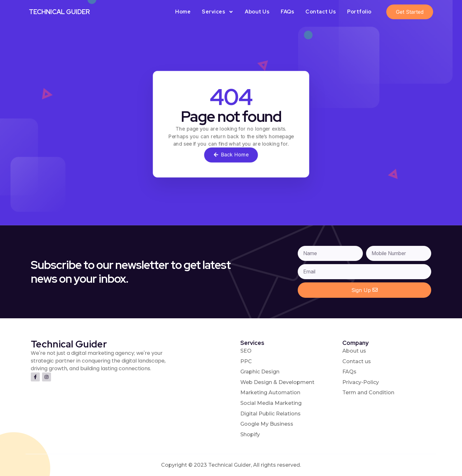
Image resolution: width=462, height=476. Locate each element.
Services (218, 12)
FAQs (287, 12)
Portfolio (359, 12)
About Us (257, 12)
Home (183, 12)
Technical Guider (59, 12)
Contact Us (321, 12)
